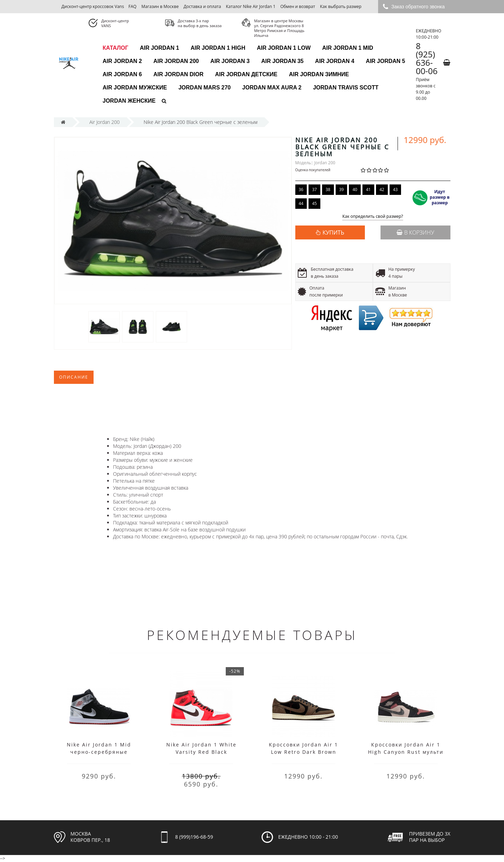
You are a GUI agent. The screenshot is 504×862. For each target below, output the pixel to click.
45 (314, 203)
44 (301, 203)
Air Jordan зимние (319, 74)
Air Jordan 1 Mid (348, 48)
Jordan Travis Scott (346, 88)
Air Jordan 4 (335, 61)
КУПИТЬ (333, 232)
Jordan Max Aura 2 (272, 88)
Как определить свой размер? (373, 217)
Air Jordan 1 (159, 48)
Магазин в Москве (160, 6)
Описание (74, 377)
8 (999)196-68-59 (194, 837)
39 (342, 189)
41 (368, 189)
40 (355, 189)
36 (301, 189)
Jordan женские (129, 101)
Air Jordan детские (246, 74)
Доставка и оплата (202, 6)
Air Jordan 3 (230, 61)
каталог (115, 48)
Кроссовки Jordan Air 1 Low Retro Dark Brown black (303, 752)
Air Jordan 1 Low (284, 48)
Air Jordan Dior (178, 74)
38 (328, 189)
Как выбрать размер (341, 6)
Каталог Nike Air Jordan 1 (251, 6)
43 (395, 189)
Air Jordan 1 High (218, 48)
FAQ (132, 6)
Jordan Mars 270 (205, 88)
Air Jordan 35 (282, 61)
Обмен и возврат (298, 6)
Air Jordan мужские (135, 88)
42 (382, 189)
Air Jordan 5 (386, 61)
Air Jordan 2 (122, 61)
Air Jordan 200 (176, 61)
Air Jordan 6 (122, 74)
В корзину (415, 232)
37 (314, 189)
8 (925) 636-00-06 (427, 58)
